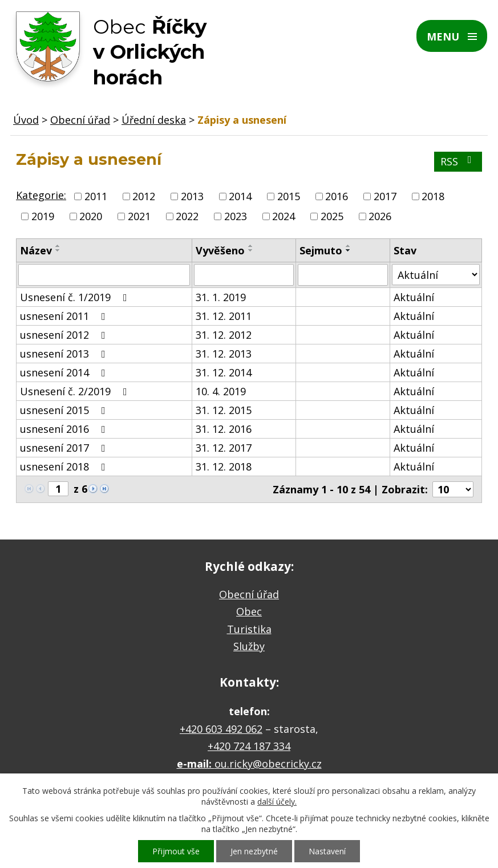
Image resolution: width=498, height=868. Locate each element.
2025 (332, 216)
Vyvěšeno (220, 250)
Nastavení (327, 851)
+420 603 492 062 (221, 729)
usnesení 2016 (65, 429)
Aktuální (414, 297)
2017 (385, 196)
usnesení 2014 (65, 372)
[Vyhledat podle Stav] (436, 275)
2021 (139, 216)
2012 (144, 196)
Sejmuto (321, 250)
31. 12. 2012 (224, 335)
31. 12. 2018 (224, 467)
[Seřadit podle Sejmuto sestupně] (349, 250)
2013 (192, 196)
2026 (380, 216)
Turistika (249, 629)
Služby (249, 646)
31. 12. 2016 (224, 429)
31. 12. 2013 (224, 354)
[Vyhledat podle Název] (104, 275)
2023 (236, 216)
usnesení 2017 (65, 448)
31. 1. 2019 (221, 297)
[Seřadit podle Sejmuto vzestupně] (349, 246)
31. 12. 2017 (224, 448)
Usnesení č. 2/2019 (76, 391)
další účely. (277, 802)
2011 (96, 196)
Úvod (26, 120)
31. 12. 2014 (224, 372)
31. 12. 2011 (224, 316)
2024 (284, 216)
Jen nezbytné (254, 851)
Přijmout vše (176, 851)
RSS (458, 161)
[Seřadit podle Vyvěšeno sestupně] (251, 250)
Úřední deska (154, 120)
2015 (289, 196)
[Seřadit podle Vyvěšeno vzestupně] (251, 246)
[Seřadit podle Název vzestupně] (58, 246)
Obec (249, 611)
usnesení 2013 (65, 354)
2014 (240, 196)
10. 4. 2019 (221, 391)
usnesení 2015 (65, 410)
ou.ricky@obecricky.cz (268, 764)
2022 (187, 216)
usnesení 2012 (65, 335)
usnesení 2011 (65, 316)
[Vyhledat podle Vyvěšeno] (244, 275)
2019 (43, 216)
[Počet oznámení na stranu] (453, 489)
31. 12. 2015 (224, 410)
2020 (91, 216)
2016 (337, 196)
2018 (433, 196)
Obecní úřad (80, 120)
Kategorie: (41, 195)
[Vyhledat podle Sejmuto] (343, 275)
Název (36, 250)
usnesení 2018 (65, 467)
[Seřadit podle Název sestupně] (58, 250)
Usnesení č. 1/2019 (76, 297)
